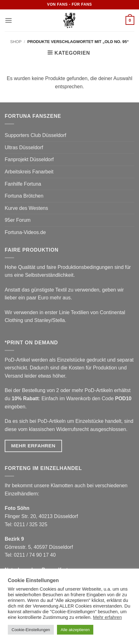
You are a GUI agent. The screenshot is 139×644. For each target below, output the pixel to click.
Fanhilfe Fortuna (23, 184)
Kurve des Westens (26, 208)
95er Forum (18, 220)
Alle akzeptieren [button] (75, 630)
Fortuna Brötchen (24, 196)
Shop (16, 42)
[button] (8, 20)
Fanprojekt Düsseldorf (29, 159)
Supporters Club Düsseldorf (36, 135)
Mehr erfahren (107, 617)
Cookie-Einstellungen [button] (31, 630)
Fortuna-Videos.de (25, 232)
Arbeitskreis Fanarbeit (29, 172)
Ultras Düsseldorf (24, 147)
